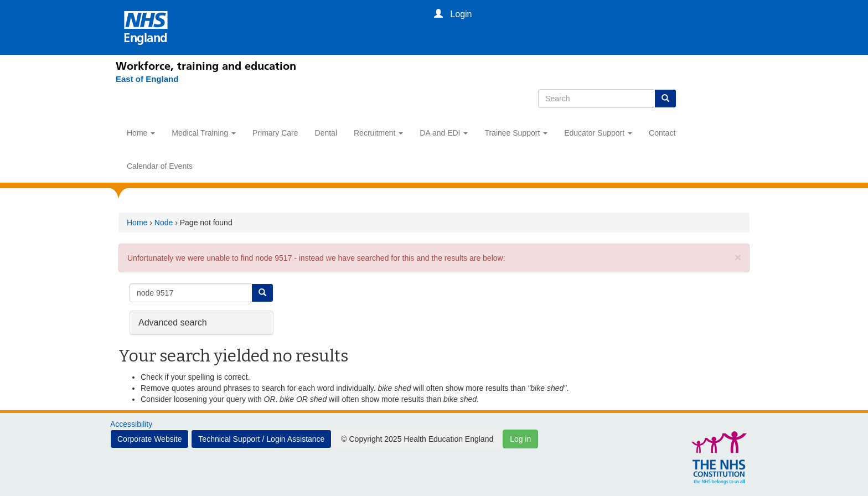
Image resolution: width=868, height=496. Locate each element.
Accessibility (131, 424)
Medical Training (204, 133)
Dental (326, 133)
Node (164, 223)
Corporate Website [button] (149, 439)
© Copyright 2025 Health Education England (417, 439)
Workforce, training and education (206, 66)
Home (141, 133)
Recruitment (378, 133)
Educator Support (598, 133)
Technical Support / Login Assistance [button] (261, 439)
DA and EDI (444, 133)
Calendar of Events (160, 166)
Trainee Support (516, 133)
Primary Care (275, 133)
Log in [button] (520, 439)
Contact (662, 133)
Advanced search (173, 322)
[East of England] (147, 79)
